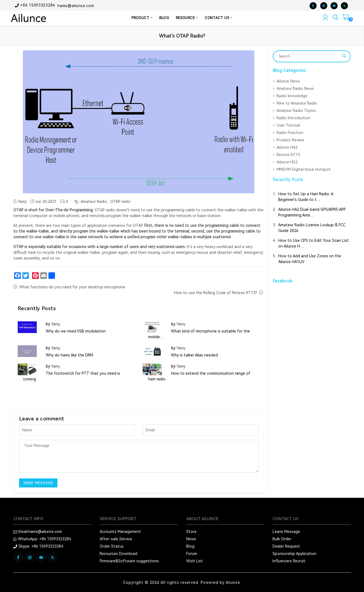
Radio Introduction (293, 118)
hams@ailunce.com (76, 5)
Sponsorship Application (294, 554)
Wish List (195, 561)
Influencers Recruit (289, 561)
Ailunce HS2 (287, 162)
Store (191, 532)
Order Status (112, 546)
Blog (190, 546)
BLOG (164, 18)
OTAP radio (120, 202)
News (191, 539)
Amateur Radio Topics (296, 111)
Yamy (20, 202)
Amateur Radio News (295, 89)
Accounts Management (120, 532)
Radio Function (290, 133)
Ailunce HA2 (287, 147)
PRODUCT (142, 18)
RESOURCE (187, 18)
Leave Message (286, 532)
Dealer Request (286, 546)
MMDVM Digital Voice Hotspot (304, 169)
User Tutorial (288, 125)
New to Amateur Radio (297, 103)
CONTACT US (219, 18)
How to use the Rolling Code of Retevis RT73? (215, 293)
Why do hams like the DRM (69, 355)
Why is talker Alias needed (194, 355)
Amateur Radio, (94, 202)
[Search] (308, 56)
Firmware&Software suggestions (129, 561)
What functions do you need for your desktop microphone (72, 287)
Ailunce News (288, 81)
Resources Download (118, 554)
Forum (192, 554)
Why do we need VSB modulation (76, 331)
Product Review (290, 140)
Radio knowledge (292, 96)
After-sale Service (116, 539)
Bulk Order (282, 539)
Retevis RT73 (288, 155)
